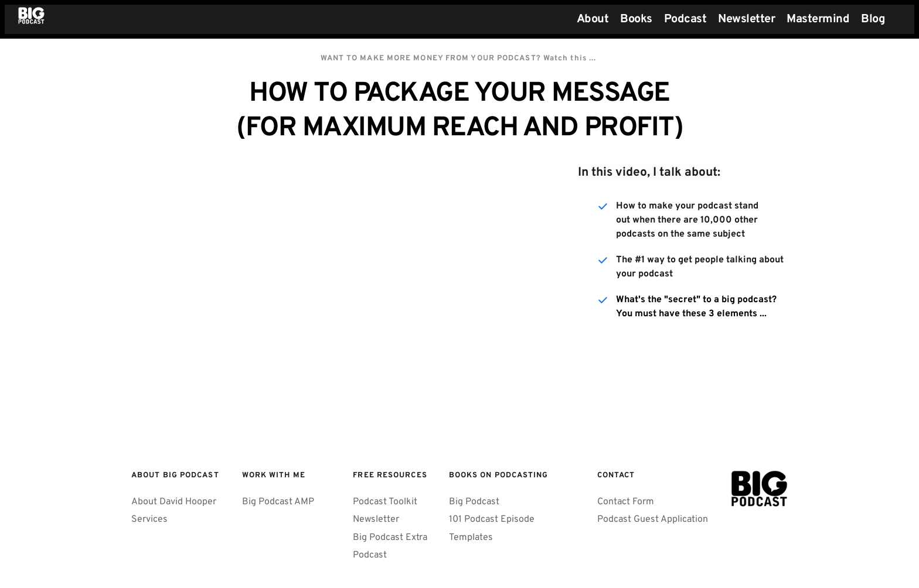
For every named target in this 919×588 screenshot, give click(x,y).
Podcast (370, 555)
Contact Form (626, 502)
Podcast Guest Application (653, 519)
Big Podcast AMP (278, 502)
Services (149, 519)
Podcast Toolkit (385, 502)
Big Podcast (474, 502)
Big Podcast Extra (390, 538)
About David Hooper (174, 502)
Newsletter (376, 519)
